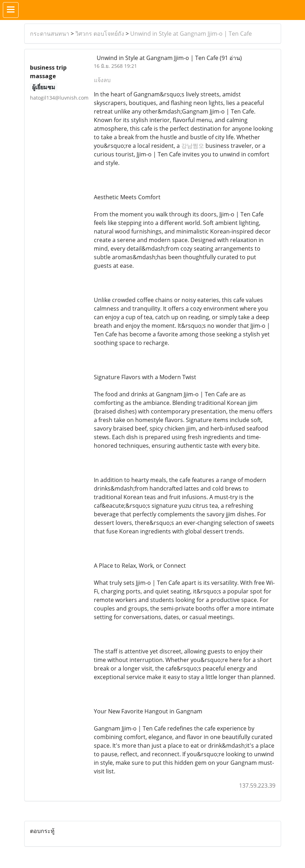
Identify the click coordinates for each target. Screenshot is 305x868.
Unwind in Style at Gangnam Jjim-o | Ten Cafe (191, 34)
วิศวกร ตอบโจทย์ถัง (100, 34)
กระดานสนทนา (50, 34)
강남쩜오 (193, 146)
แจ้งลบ (102, 80)
